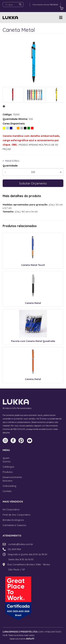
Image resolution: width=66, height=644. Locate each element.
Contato (7, 491)
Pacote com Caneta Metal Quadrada (33, 341)
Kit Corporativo (11, 509)
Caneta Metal (33, 303)
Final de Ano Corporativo (17, 515)
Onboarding (9, 486)
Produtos (8, 472)
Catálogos (8, 467)
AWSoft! (30, 639)
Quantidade (10, 166)
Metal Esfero (12, 161)
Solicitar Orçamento (33, 183)
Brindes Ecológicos (13, 520)
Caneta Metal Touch (33, 265)
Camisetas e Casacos (14, 525)
